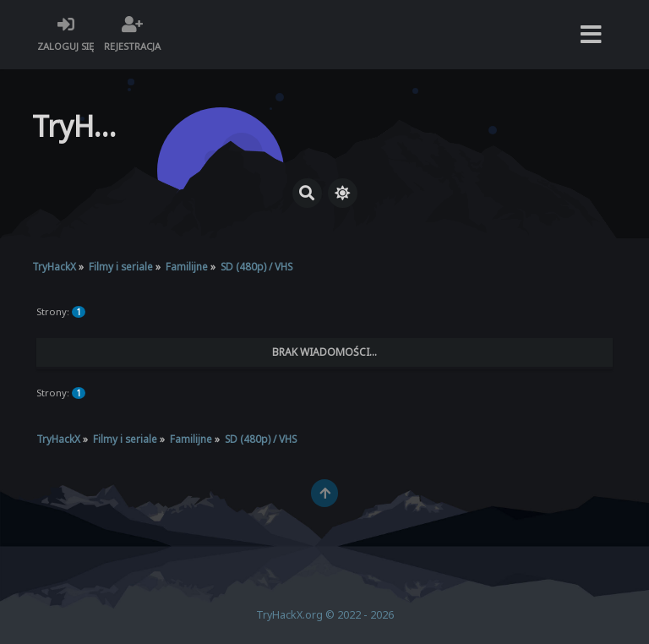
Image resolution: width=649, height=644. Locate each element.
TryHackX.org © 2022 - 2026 (325, 615)
